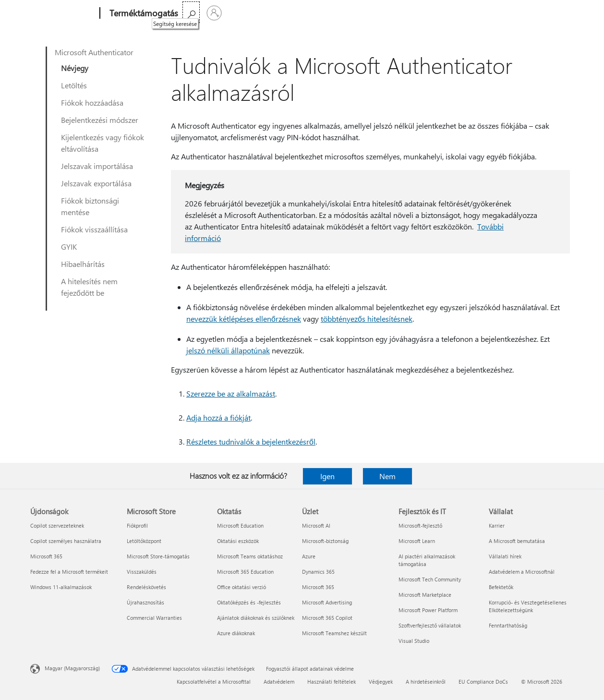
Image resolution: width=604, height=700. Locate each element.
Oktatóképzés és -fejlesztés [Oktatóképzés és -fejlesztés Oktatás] (249, 602)
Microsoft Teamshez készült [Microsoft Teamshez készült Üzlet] (334, 633)
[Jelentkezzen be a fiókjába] (562, 13)
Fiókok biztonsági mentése (90, 206)
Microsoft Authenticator (94, 52)
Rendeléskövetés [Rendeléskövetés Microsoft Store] (146, 587)
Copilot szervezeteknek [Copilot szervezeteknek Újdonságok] (57, 525)
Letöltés (74, 85)
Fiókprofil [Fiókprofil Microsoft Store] (137, 525)
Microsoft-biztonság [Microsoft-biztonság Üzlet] (325, 541)
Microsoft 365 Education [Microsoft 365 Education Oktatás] (245, 572)
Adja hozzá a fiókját (218, 417)
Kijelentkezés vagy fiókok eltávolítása (103, 143)
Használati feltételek (332, 682)
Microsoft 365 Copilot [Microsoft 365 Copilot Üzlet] (327, 618)
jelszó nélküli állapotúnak (228, 350)
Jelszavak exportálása (96, 183)
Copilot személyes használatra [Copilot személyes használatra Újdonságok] (66, 541)
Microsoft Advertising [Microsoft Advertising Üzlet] (327, 602)
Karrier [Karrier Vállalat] (497, 525)
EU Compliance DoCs (483, 682)
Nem (387, 476)
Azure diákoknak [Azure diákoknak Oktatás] (236, 633)
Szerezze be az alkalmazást (231, 393)
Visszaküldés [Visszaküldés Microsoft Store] (142, 572)
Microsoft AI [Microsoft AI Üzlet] (316, 525)
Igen (327, 476)
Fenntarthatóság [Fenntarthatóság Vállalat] (508, 625)
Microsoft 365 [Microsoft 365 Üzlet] (318, 587)
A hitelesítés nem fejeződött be (89, 287)
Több (272, 13)
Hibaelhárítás (83, 264)
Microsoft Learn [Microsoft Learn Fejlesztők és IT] (417, 541)
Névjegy (75, 68)
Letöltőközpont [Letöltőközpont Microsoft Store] (144, 541)
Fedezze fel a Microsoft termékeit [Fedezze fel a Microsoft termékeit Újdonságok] (69, 572)
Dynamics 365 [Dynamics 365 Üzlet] (318, 572)
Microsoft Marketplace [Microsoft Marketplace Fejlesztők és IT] (425, 595)
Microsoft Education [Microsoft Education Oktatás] (240, 525)
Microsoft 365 (206, 13)
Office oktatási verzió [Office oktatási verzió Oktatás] (242, 587)
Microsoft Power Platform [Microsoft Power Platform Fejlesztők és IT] (428, 610)
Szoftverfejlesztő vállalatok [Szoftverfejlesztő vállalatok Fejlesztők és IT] (430, 625)
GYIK (69, 247)
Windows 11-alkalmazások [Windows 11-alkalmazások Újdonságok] (61, 587)
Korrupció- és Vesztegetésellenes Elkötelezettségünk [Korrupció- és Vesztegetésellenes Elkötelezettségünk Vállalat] (528, 606)
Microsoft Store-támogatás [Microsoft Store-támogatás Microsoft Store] (158, 556)
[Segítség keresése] (539, 12)
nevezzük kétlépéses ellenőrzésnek (244, 319)
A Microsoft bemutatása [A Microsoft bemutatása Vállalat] (517, 541)
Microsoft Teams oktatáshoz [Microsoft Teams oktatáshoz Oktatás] (250, 556)
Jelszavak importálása (97, 166)
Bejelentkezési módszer (100, 120)
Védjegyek (381, 682)
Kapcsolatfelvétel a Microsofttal (214, 682)
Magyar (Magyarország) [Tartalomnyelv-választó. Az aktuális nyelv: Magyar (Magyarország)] (72, 668)
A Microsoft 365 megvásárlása (343, 13)
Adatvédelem (279, 682)
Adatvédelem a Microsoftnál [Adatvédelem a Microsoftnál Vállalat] (522, 572)
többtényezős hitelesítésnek (367, 319)
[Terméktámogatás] (143, 13)
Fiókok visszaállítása (94, 229)
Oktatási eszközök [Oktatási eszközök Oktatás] (238, 541)
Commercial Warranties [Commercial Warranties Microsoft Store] (154, 618)
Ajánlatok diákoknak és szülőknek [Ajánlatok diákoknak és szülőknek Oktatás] (256, 618)
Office (244, 13)
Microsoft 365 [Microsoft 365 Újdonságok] (46, 556)
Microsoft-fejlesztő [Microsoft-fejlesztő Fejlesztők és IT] (420, 525)
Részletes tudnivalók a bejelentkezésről (251, 441)
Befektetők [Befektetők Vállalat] (501, 587)
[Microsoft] (63, 13)
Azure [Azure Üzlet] (309, 556)
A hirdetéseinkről (426, 682)
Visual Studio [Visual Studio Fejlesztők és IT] (414, 641)
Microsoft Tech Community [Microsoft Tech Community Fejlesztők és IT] (430, 579)
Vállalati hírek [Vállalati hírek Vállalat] (505, 556)
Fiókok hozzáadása (92, 103)
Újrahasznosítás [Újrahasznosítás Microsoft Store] (145, 602)
